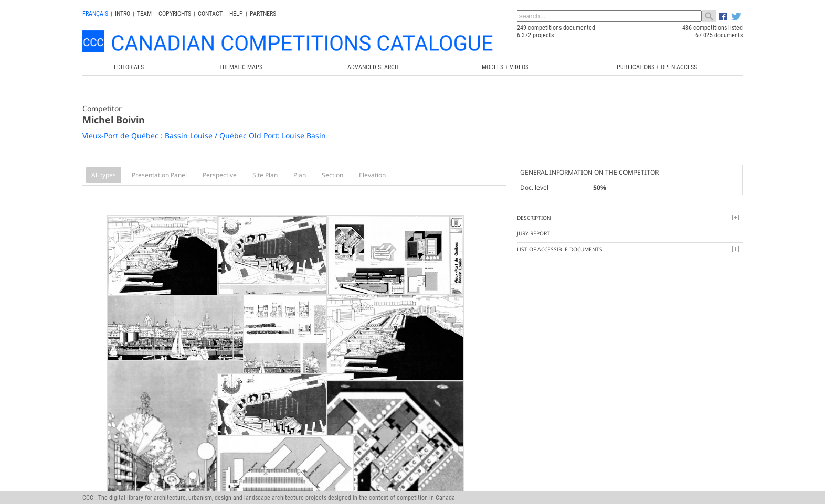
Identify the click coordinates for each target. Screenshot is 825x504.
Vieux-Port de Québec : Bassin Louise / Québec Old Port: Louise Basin (204, 136)
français (95, 14)
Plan (300, 175)
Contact (210, 14)
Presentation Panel (159, 175)
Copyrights (175, 14)
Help (236, 14)
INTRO (123, 14)
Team (144, 14)
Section (332, 175)
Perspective (220, 175)
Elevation (372, 175)
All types (104, 175)
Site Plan (265, 175)
